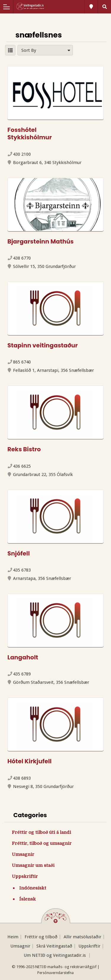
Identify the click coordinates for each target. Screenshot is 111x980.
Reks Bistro (24, 449)
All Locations (91, 7)
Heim (13, 937)
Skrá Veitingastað (54, 946)
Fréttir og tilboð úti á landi (41, 832)
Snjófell (19, 553)
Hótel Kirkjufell (29, 761)
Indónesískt (33, 888)
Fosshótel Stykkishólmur (30, 134)
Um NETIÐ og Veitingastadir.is (55, 955)
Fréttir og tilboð (41, 937)
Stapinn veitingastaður (43, 345)
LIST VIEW (10, 50)
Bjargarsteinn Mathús (41, 241)
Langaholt (23, 657)
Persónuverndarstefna (55, 973)
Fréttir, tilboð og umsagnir (42, 843)
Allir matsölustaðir (82, 937)
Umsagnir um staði (33, 865)
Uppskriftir (25, 876)
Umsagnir (23, 854)
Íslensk (28, 899)
